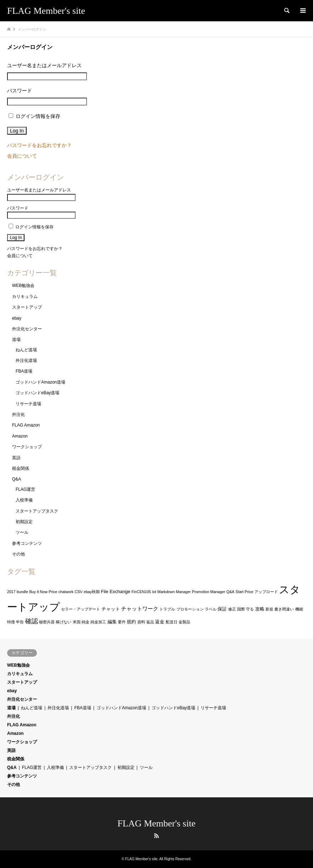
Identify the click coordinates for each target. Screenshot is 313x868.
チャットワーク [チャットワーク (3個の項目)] (140, 609)
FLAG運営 (25, 489)
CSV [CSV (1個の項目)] (79, 592)
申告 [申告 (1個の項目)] (20, 622)
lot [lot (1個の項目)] (154, 592)
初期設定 (24, 522)
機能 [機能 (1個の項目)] (299, 609)
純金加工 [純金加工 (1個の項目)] (98, 622)
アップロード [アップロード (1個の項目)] (266, 592)
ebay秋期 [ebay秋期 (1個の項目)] (92, 592)
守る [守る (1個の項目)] (250, 609)
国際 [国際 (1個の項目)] (241, 609)
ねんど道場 (26, 350)
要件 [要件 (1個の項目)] (122, 622)
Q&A (17, 479)
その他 (18, 554)
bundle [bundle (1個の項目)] (22, 592)
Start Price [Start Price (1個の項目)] (245, 592)
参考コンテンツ (27, 543)
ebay (17, 318)
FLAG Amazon (26, 425)
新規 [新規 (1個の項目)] (269, 609)
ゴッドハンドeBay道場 (37, 393)
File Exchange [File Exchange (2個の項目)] (116, 592)
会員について (22, 156)
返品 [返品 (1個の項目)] (150, 622)
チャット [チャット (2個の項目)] (111, 609)
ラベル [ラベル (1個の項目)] (211, 609)
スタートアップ (27, 307)
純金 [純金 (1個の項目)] (86, 622)
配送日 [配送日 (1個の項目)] (172, 622)
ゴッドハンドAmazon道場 (40, 382)
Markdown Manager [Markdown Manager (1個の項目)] (174, 592)
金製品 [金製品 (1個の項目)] (184, 622)
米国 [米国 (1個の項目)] (77, 622)
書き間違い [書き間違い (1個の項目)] (284, 609)
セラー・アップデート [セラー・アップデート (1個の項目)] (81, 609)
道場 (16, 340)
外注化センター (27, 329)
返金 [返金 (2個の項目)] (160, 622)
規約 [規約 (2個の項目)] (131, 622)
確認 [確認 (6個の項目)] (32, 621)
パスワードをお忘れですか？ (39, 145)
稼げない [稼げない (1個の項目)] (64, 622)
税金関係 (21, 468)
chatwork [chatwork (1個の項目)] (66, 592)
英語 (16, 458)
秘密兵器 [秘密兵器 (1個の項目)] (47, 622)
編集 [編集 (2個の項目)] (112, 622)
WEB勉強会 (23, 286)
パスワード (20, 91)
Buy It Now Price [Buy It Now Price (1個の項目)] (43, 592)
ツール (22, 532)
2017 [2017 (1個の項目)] (11, 592)
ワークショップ (27, 447)
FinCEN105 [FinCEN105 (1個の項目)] (141, 592)
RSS (156, 836)
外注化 (18, 414)
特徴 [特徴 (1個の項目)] (11, 622)
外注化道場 (26, 360)
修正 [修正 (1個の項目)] (232, 609)
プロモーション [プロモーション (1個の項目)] (190, 609)
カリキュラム (25, 297)
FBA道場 (24, 371)
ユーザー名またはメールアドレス (44, 65)
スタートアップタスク (37, 511)
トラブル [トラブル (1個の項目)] (167, 609)
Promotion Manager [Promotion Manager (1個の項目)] (209, 592)
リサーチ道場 (28, 404)
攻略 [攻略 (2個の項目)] (260, 609)
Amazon (20, 436)
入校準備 (24, 500)
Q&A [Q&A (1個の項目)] (230, 592)
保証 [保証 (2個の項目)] (222, 609)
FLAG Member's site (156, 823)
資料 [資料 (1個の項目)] (141, 622)
